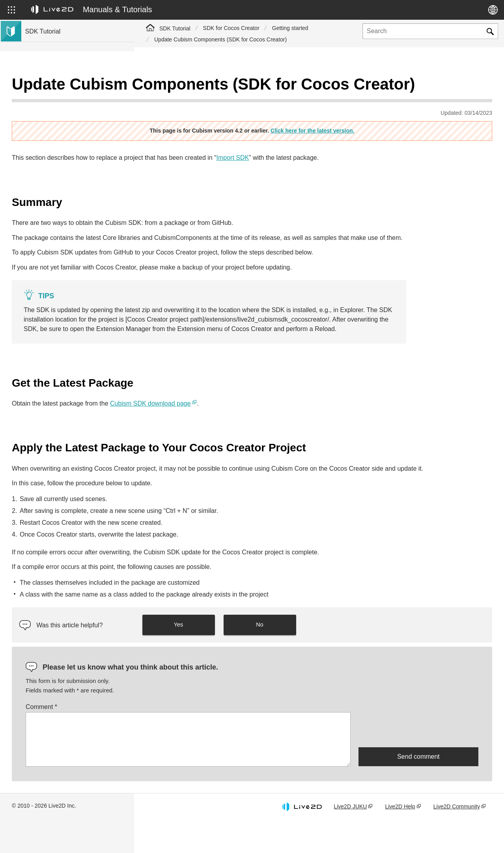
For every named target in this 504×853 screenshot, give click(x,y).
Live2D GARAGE (47, 163)
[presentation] (418, 761)
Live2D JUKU (350, 838)
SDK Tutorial (175, 28)
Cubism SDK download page (285, 425)
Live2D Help (400, 838)
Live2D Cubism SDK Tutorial (61, 87)
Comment (175, 739)
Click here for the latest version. (379, 133)
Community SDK (46, 175)
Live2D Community (457, 838)
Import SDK (367, 160)
